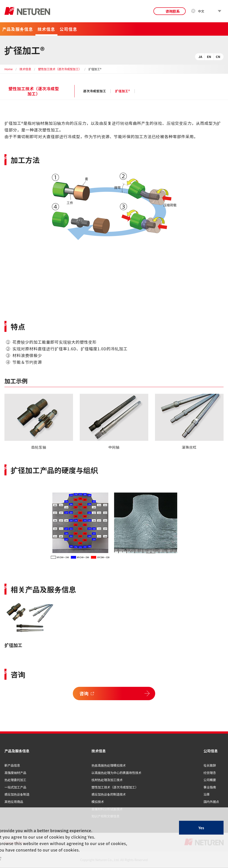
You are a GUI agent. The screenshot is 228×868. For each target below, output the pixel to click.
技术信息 (25, 69)
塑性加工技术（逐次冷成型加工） (60, 69)
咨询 (84, 693)
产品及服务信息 (17, 751)
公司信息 (211, 751)
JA (200, 57)
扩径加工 (13, 645)
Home (9, 69)
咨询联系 (173, 11)
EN (209, 57)
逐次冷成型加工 (95, 91)
